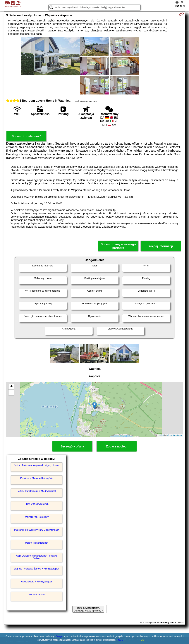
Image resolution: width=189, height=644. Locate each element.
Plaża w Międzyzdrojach (37, 504)
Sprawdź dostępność (26, 136)
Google (59, 636)
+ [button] (11, 387)
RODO (120, 640)
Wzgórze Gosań (37, 595)
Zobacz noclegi (117, 446)
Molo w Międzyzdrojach (37, 543)
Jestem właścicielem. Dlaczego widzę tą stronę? (88, 609)
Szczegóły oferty (72, 446)
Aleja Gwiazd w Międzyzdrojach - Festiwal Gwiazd (37, 557)
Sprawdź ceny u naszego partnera (118, 246)
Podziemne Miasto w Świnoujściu (37, 478)
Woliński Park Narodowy (37, 517)
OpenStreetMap (175, 435)
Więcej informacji (161, 246)
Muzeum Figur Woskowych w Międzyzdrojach (37, 530)
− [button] (11, 392)
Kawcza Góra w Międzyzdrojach (37, 582)
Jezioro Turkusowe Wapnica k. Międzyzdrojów (37, 465)
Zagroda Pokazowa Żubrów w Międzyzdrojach (37, 569)
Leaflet (161, 435)
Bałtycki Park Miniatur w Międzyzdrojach (37, 491)
